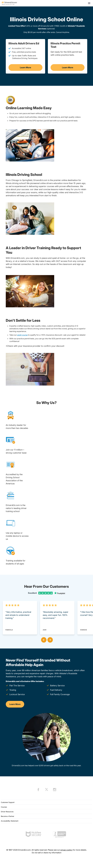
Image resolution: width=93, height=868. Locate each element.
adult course (22, 335)
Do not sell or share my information (47, 853)
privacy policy (66, 850)
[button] (43, 639)
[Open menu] (89, 3)
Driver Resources (7, 812)
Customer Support (8, 802)
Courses (4, 807)
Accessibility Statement (10, 821)
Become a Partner (8, 816)
